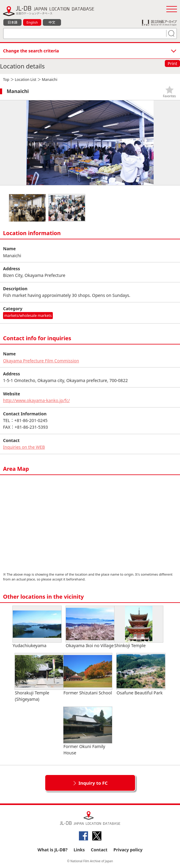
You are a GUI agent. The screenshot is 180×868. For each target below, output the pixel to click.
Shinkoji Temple (139, 627)
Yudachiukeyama (37, 627)
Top (6, 80)
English (32, 22)
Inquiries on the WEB (24, 447)
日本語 (13, 22)
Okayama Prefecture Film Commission (41, 361)
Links (79, 850)
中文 (52, 22)
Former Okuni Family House (88, 731)
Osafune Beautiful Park (141, 674)
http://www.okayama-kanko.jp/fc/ (36, 400)
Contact (99, 850)
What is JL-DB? (53, 850)
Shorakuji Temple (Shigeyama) (39, 678)
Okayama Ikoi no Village (90, 627)
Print (172, 63)
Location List (26, 80)
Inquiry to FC (93, 783)
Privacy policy (128, 850)
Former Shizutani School (88, 674)
